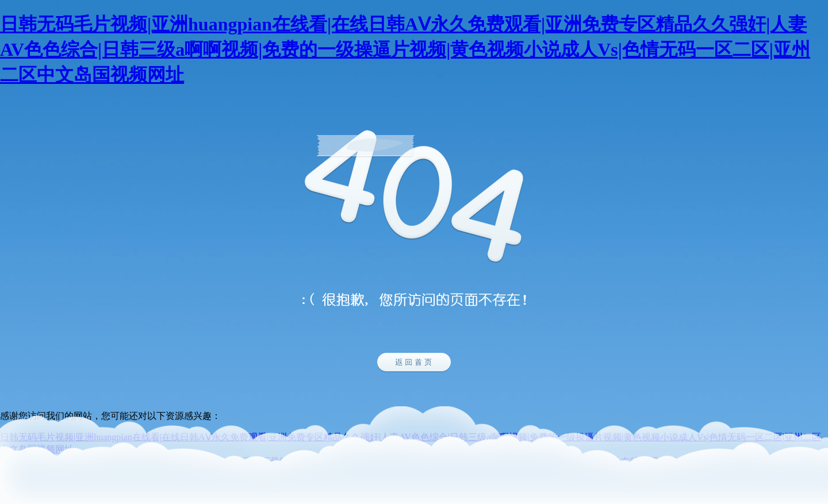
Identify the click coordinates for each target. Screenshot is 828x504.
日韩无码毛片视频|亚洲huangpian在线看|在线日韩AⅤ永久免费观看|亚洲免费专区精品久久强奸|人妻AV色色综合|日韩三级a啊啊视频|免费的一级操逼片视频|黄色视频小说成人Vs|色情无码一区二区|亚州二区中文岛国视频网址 (405, 49)
